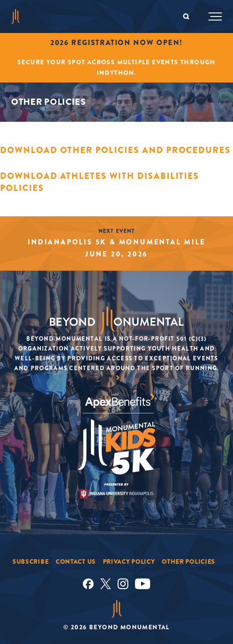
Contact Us (76, 561)
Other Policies (188, 561)
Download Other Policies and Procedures (115, 150)
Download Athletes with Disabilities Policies (100, 182)
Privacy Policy (129, 561)
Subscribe (31, 561)
